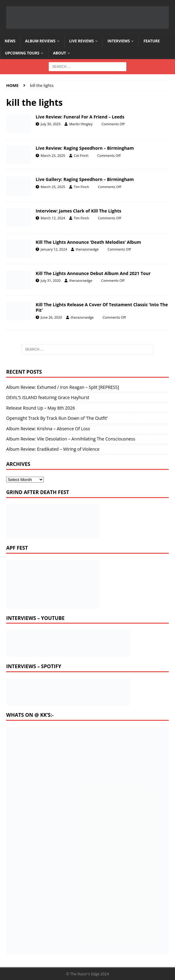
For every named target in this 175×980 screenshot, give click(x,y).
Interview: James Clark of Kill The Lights (79, 211)
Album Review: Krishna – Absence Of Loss (48, 429)
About (60, 53)
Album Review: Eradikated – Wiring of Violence (53, 449)
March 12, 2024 (53, 218)
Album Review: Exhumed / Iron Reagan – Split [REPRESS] (63, 387)
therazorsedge (87, 249)
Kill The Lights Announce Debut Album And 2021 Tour (93, 273)
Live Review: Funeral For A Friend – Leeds (80, 117)
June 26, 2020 (51, 317)
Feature (151, 41)
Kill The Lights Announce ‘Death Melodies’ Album (88, 242)
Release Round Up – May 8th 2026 (41, 408)
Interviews (119, 41)
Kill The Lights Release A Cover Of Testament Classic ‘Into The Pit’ (102, 307)
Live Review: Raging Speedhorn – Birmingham (85, 148)
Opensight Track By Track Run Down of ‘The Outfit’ (57, 418)
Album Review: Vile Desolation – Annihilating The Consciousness (71, 439)
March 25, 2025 (53, 155)
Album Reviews (40, 41)
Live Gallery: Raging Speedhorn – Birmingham (85, 179)
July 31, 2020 (51, 280)
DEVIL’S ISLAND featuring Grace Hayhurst (48, 397)
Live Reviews (82, 41)
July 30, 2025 (51, 124)
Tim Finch (81, 187)
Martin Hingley (81, 124)
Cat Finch (81, 155)
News (10, 41)
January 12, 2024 (54, 249)
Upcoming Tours (22, 53)
